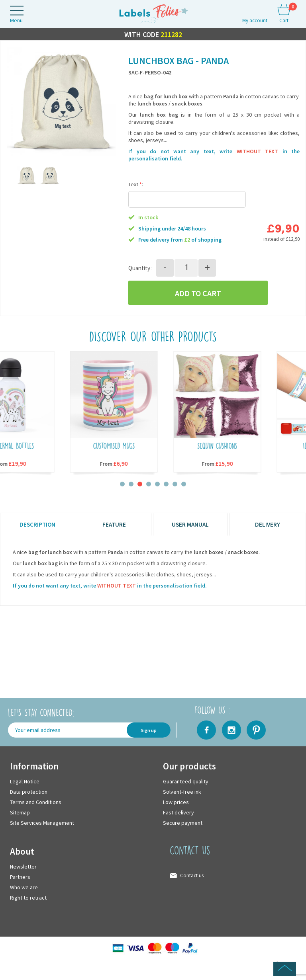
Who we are (24, 887)
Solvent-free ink (182, 792)
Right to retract (28, 898)
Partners (20, 877)
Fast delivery (178, 812)
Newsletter (23, 867)
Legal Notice (25, 781)
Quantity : (140, 268)
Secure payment (183, 823)
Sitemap (20, 812)
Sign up (149, 730)
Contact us (192, 876)
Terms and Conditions (36, 802)
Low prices (176, 802)
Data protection (29, 792)
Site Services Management (42, 823)
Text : (136, 185)
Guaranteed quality (186, 781)
